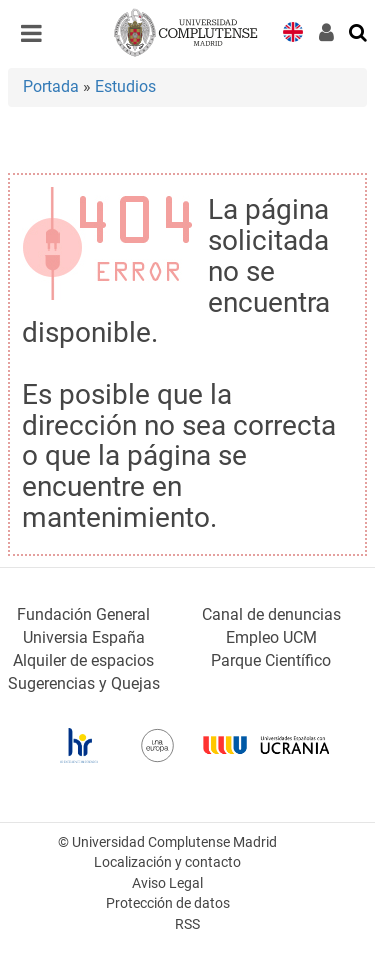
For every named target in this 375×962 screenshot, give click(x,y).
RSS (187, 924)
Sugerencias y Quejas (84, 683)
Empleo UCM (271, 637)
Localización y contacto (167, 862)
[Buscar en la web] (359, 31)
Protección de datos (168, 903)
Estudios (125, 86)
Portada (51, 86)
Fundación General (83, 614)
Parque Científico (271, 660)
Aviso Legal (167, 883)
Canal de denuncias (271, 614)
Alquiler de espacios (83, 660)
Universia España (84, 637)
